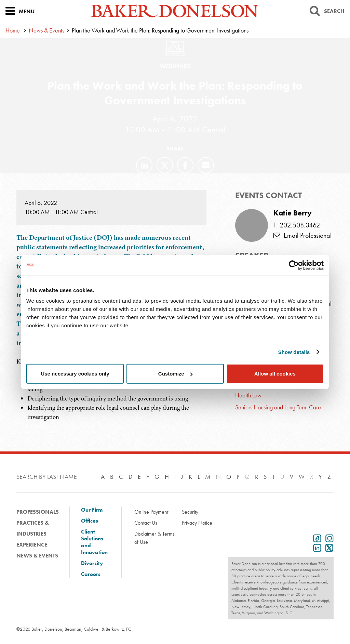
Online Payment (151, 512)
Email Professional (302, 235)
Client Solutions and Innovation (94, 542)
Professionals (37, 512)
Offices (90, 521)
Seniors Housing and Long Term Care (278, 407)
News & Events (46, 30)
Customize (175, 374)
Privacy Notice (197, 523)
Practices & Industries (33, 528)
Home (13, 30)
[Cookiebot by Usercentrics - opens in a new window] (294, 265)
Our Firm (92, 510)
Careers (91, 574)
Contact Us (146, 523)
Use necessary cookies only (75, 374)
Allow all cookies (275, 374)
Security (190, 512)
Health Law (248, 395)
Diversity (92, 563)
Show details (294, 352)
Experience (32, 545)
